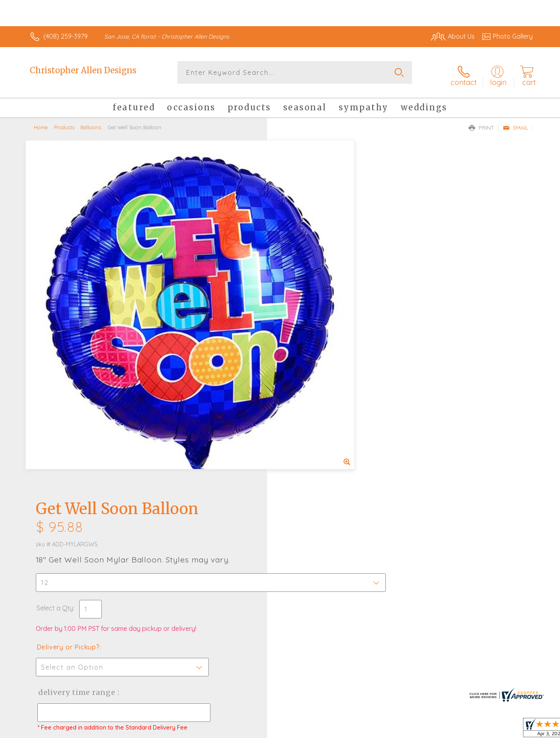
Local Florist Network (461, 730)
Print (482, 123)
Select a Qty (299, 243)
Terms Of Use (356, 730)
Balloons (91, 123)
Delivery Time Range (320, 328)
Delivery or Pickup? (312, 282)
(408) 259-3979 (66, 36)
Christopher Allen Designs (83, 70)
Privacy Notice (404, 730)
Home (41, 123)
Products (64, 123)
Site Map (511, 730)
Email (516, 123)
